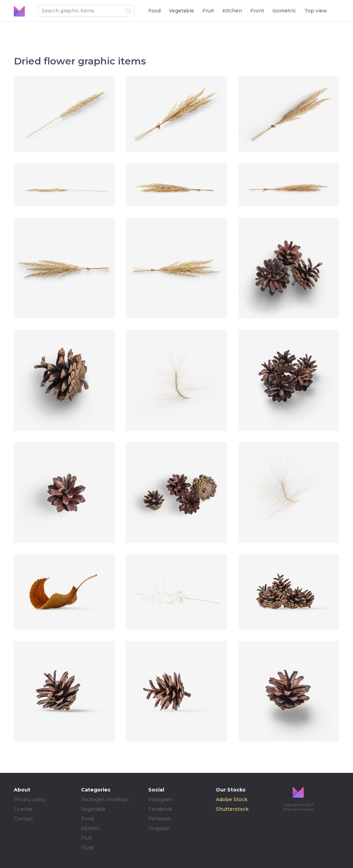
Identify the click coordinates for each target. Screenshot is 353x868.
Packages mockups (105, 799)
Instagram (161, 799)
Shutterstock (232, 809)
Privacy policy (30, 799)
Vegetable (181, 11)
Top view (316, 11)
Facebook (160, 809)
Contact (23, 819)
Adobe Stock (232, 799)
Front (257, 11)
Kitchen (232, 11)
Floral (87, 848)
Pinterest (159, 819)
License (23, 809)
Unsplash (159, 828)
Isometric (284, 11)
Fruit (208, 11)
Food (154, 11)
